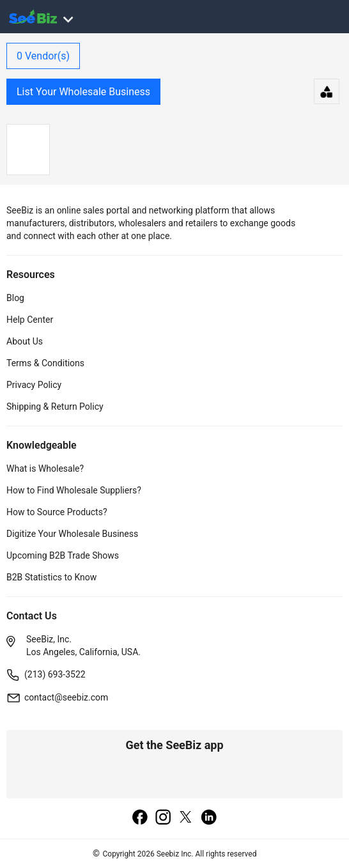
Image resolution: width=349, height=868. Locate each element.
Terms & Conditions (45, 363)
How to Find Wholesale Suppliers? (74, 490)
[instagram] (163, 818)
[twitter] (186, 818)
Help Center (30, 320)
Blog (15, 298)
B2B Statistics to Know (51, 577)
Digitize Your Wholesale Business (72, 534)
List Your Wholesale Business (83, 92)
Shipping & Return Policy (55, 407)
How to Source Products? (57, 512)
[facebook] (140, 818)
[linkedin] (209, 818)
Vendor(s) (43, 56)
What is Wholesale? (45, 469)
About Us (25, 341)
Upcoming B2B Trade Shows (63, 555)
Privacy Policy (34, 385)
